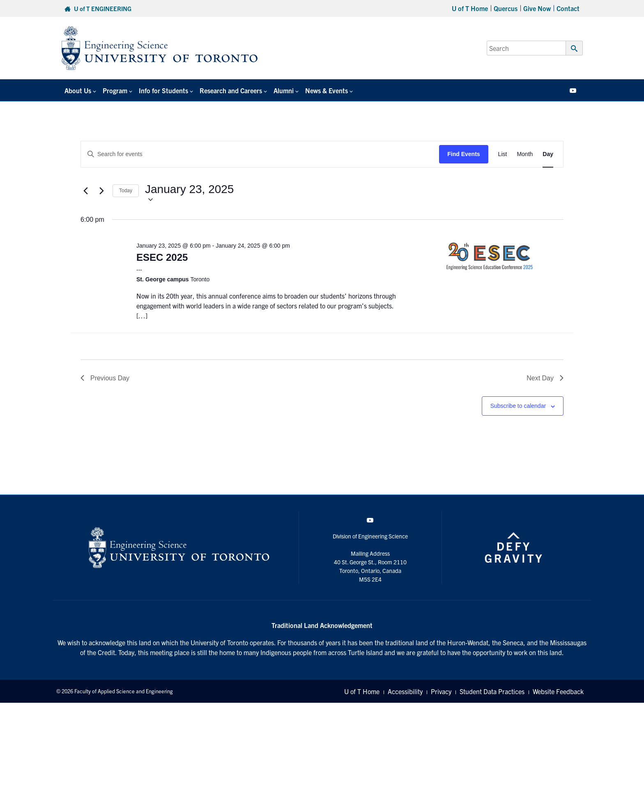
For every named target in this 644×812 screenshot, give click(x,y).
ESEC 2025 (162, 257)
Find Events (463, 154)
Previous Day (105, 378)
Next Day (545, 378)
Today (126, 191)
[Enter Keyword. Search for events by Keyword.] (260, 154)
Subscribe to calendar (518, 406)
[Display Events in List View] (503, 154)
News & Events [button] (327, 90)
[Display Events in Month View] (525, 154)
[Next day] (101, 191)
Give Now (537, 8)
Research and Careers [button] (231, 90)
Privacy (441, 691)
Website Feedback (558, 691)
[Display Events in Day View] (548, 154)
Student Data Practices (492, 691)
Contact (568, 8)
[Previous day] (85, 191)
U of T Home (470, 8)
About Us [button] (78, 90)
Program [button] (115, 90)
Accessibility (405, 691)
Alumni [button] (284, 90)
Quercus (506, 8)
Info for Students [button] (163, 90)
